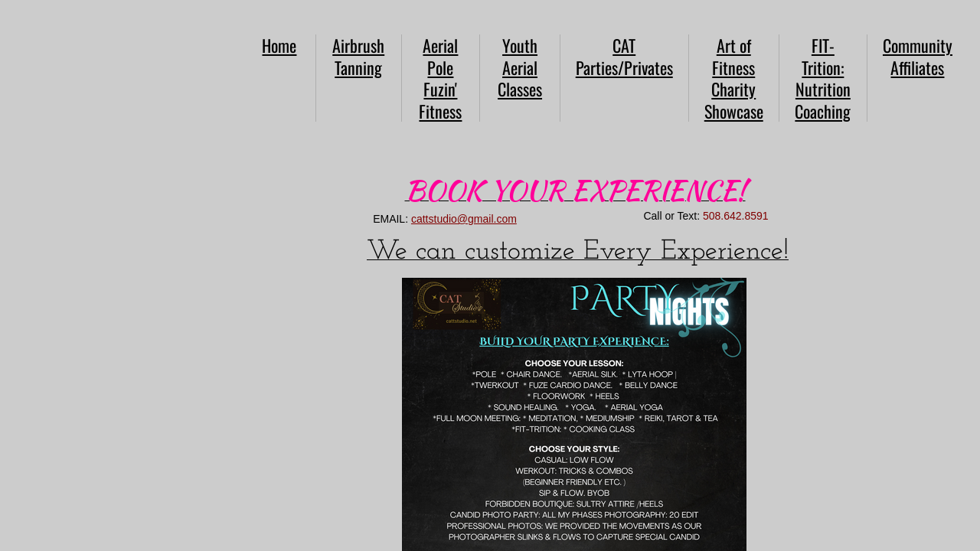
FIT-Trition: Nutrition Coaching (823, 78)
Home (279, 45)
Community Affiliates (918, 56)
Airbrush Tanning (358, 56)
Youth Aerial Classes (520, 67)
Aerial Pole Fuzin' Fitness (440, 78)
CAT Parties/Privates (624, 56)
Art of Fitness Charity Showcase (734, 78)
